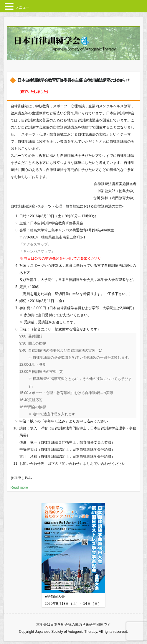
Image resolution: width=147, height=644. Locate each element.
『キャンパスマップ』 (37, 251)
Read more (19, 487)
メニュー (22, 7)
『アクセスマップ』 (35, 244)
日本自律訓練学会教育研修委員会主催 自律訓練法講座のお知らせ (73, 86)
